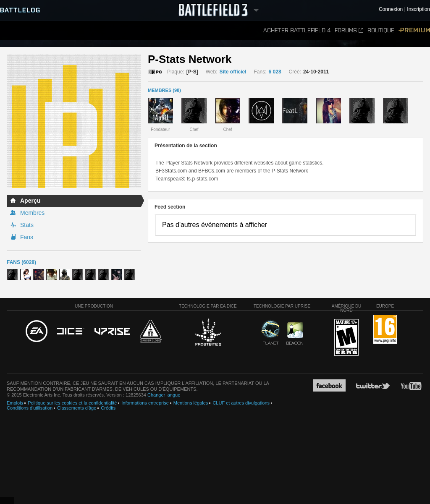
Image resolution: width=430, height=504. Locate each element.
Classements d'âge (77, 408)
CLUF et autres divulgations (241, 403)
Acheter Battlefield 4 (297, 30)
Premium (414, 30)
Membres (32, 213)
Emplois (15, 403)
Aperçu (30, 201)
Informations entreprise (145, 403)
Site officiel (233, 72)
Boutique (381, 30)
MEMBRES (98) (164, 90)
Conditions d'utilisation (30, 408)
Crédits (108, 408)
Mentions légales (191, 403)
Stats (27, 225)
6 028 (275, 72)
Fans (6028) (21, 262)
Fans (27, 237)
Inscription (418, 9)
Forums (349, 30)
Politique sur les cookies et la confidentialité (72, 403)
